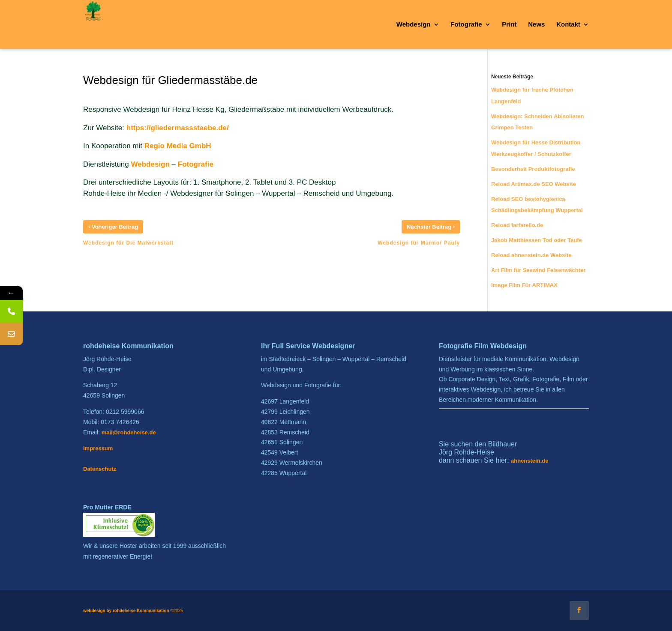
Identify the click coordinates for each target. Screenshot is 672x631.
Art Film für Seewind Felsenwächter (538, 270)
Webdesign (150, 164)
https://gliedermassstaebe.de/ (178, 128)
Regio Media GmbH (178, 146)
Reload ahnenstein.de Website (531, 255)
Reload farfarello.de (517, 225)
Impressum (98, 448)
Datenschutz (100, 469)
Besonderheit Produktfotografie (533, 169)
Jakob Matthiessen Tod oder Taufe (537, 240)
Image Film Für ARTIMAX (524, 285)
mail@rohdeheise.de (129, 432)
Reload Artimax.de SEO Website (534, 184)
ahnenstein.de (529, 461)
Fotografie (196, 164)
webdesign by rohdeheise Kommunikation (126, 611)
